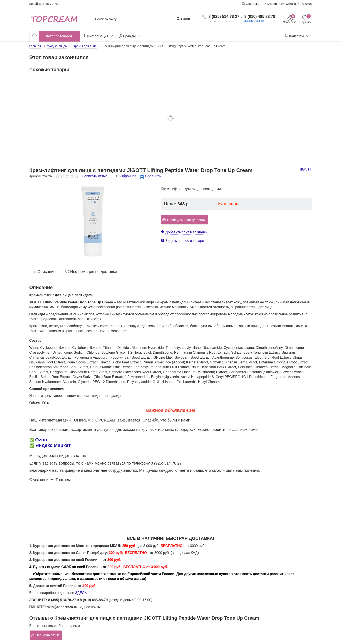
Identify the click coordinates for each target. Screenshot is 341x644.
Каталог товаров (60, 36)
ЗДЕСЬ (81, 593)
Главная (35, 46)
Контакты (297, 36)
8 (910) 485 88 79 (260, 17)
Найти (183, 19)
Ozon (41, 440)
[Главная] (34, 36)
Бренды (130, 36)
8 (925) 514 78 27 (224, 17)
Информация (98, 36)
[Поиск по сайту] (134, 19)
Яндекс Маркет (53, 445)
